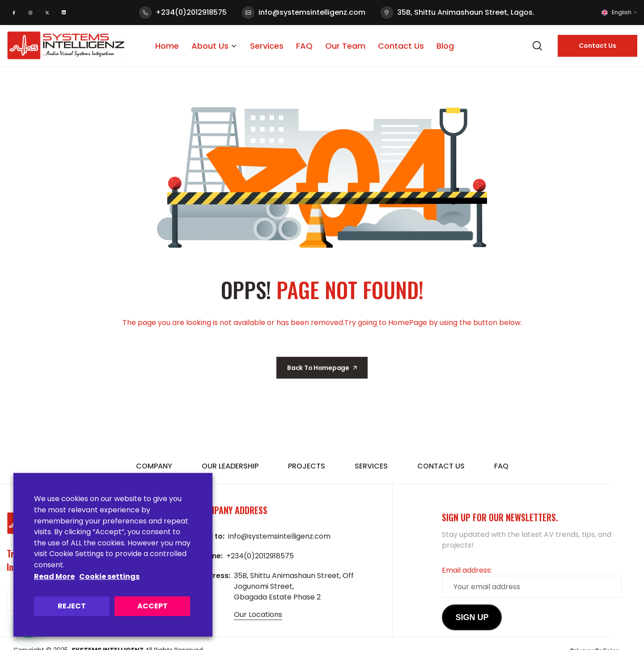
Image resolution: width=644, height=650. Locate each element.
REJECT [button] (72, 606)
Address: (214, 576)
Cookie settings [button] (109, 576)
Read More (54, 576)
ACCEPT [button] (153, 606)
